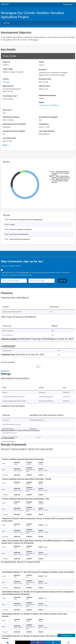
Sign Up (63, 281)
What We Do (5, 4)
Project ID (6, 62)
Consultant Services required (14, 131)
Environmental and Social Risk (14, 124)
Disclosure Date (45, 79)
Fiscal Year (7, 110)
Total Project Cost (10, 96)
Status (41, 62)
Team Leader (8, 69)
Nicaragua (6, 82)
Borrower (43, 69)
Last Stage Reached (47, 131)
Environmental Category (48, 117)
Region (42, 102)
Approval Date (8, 86)
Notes (5, 145)
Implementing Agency (47, 95)
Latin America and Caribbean (49, 105)
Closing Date (44, 124)
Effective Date (44, 86)
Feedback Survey (66, 635)
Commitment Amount (11, 117)
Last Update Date (9, 138)
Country (6, 79)
